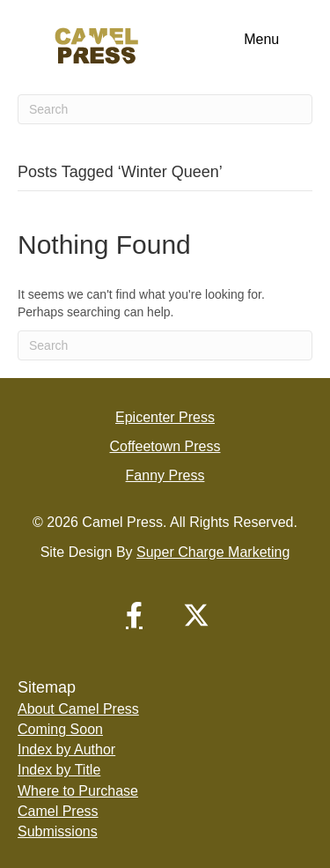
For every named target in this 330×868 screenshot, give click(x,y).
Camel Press (58, 811)
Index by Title (59, 770)
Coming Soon (60, 729)
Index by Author (66, 749)
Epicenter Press (165, 417)
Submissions (58, 831)
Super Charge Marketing (213, 552)
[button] (135, 615)
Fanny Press (165, 475)
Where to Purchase (78, 791)
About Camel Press (78, 709)
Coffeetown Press (165, 446)
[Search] (165, 109)
